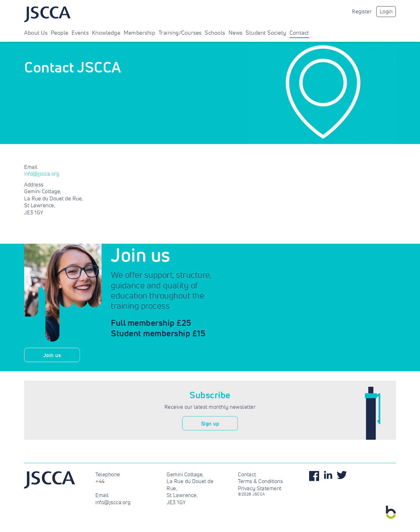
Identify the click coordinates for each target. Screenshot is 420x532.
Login (386, 11)
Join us (52, 355)
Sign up (210, 423)
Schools (215, 33)
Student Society (266, 33)
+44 (100, 481)
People (60, 33)
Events (80, 33)
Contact (299, 33)
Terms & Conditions (260, 481)
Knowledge (106, 33)
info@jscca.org (42, 174)
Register (362, 11)
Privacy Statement (260, 488)
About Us (36, 33)
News (236, 33)
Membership (139, 33)
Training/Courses (180, 33)
